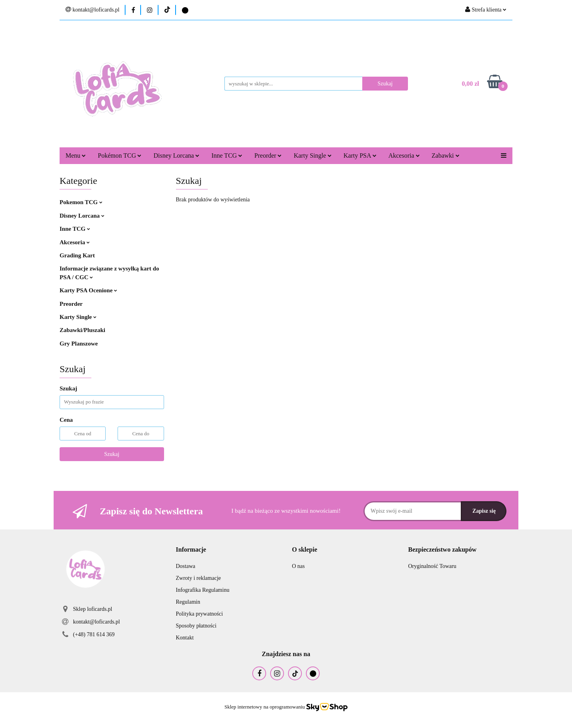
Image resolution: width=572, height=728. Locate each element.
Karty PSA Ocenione (88, 290)
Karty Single (312, 155)
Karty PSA (360, 155)
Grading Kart (77, 255)
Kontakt (185, 638)
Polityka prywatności (200, 614)
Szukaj (112, 454)
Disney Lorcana (176, 155)
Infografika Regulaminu (203, 590)
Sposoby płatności (196, 626)
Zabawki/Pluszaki (82, 330)
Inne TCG (227, 155)
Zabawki (446, 155)
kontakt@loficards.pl (97, 622)
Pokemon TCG (81, 202)
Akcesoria (404, 155)
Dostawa (186, 566)
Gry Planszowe (79, 344)
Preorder (268, 155)
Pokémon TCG (120, 155)
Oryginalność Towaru (432, 566)
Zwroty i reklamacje (199, 578)
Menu (76, 155)
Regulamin (188, 602)
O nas (298, 566)
